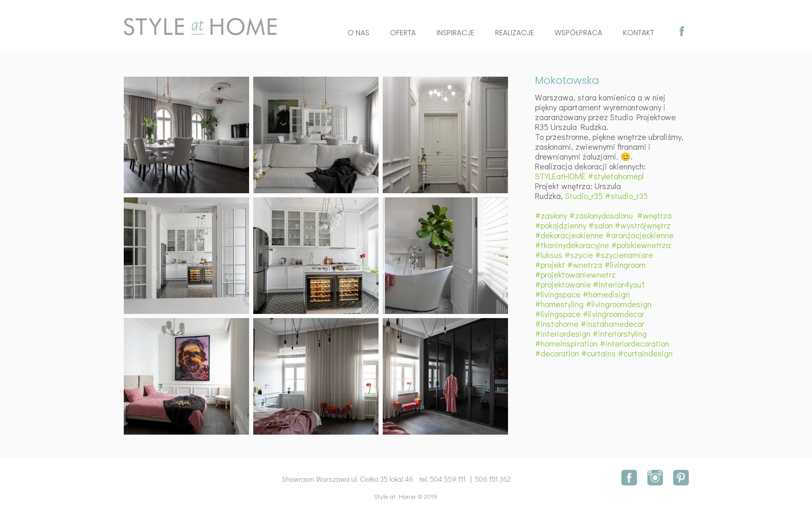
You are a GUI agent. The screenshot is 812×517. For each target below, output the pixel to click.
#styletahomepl (616, 176)
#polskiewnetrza (641, 245)
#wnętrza (654, 215)
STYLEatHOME (560, 176)
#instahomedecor (612, 324)
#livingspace (558, 294)
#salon (600, 225)
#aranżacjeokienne (640, 235)
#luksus (549, 255)
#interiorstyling (620, 333)
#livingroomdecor (613, 314)
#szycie (579, 255)
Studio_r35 (585, 196)
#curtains (598, 353)
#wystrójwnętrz (643, 225)
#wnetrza (585, 264)
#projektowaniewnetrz (575, 274)
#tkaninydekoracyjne (572, 245)
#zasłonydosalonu (601, 215)
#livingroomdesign (619, 304)
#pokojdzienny (561, 225)
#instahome (557, 324)
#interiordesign (563, 333)
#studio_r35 (626, 196)
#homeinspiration (566, 343)
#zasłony (551, 215)
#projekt (550, 264)
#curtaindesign (645, 353)
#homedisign (606, 294)
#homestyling (559, 304)
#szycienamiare (624, 255)
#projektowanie (563, 284)
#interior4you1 (619, 284)
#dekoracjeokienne (569, 235)
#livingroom (625, 264)
